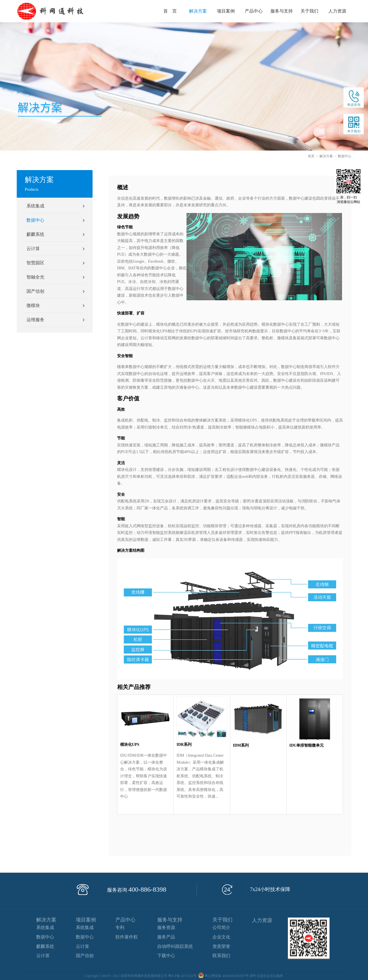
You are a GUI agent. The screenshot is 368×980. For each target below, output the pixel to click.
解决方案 (326, 156)
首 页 (170, 11)
